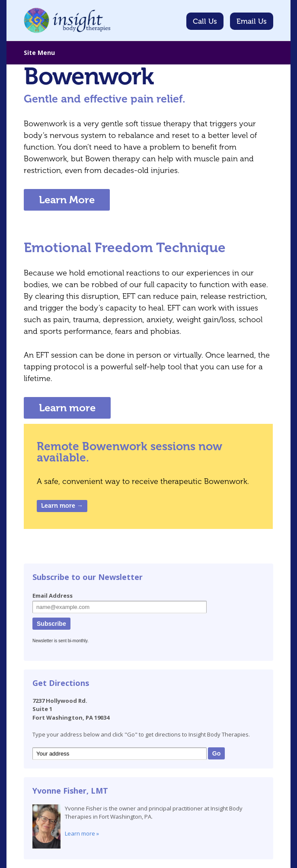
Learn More (67, 200)
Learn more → (62, 506)
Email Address (53, 596)
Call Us (205, 21)
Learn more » (82, 833)
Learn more (67, 408)
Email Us (252, 21)
